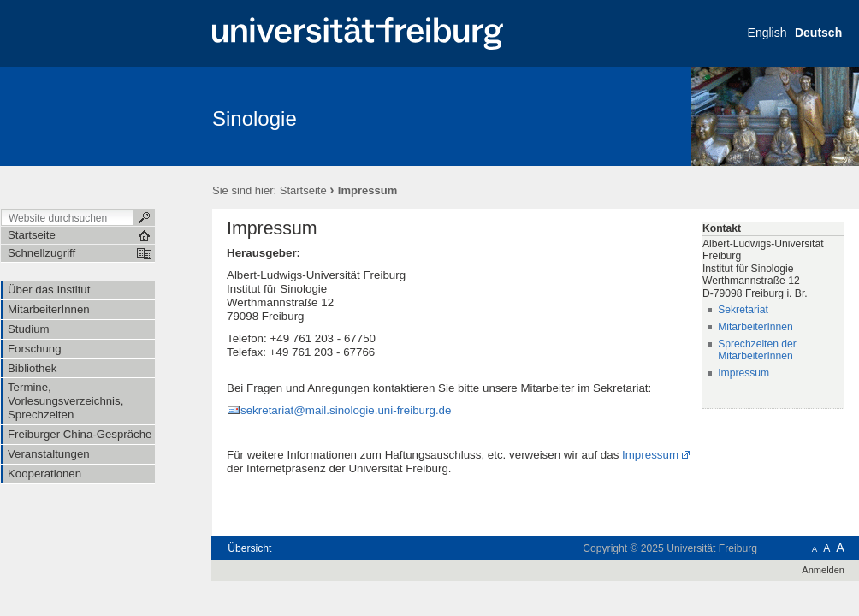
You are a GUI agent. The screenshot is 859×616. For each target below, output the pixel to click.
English (767, 33)
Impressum (650, 455)
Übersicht (249, 548)
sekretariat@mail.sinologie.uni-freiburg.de (346, 410)
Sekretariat (743, 310)
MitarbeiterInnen (755, 327)
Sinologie (255, 118)
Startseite (303, 190)
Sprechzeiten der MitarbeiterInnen (757, 350)
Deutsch (818, 33)
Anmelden (823, 570)
